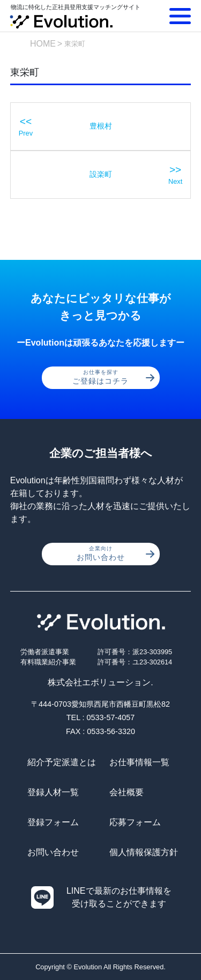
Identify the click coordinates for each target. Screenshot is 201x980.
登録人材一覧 (53, 792)
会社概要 (126, 792)
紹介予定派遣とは (62, 762)
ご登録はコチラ (113, 377)
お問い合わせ (116, 553)
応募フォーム (135, 822)
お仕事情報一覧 (139, 762)
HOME (43, 44)
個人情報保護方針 (144, 852)
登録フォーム (53, 822)
